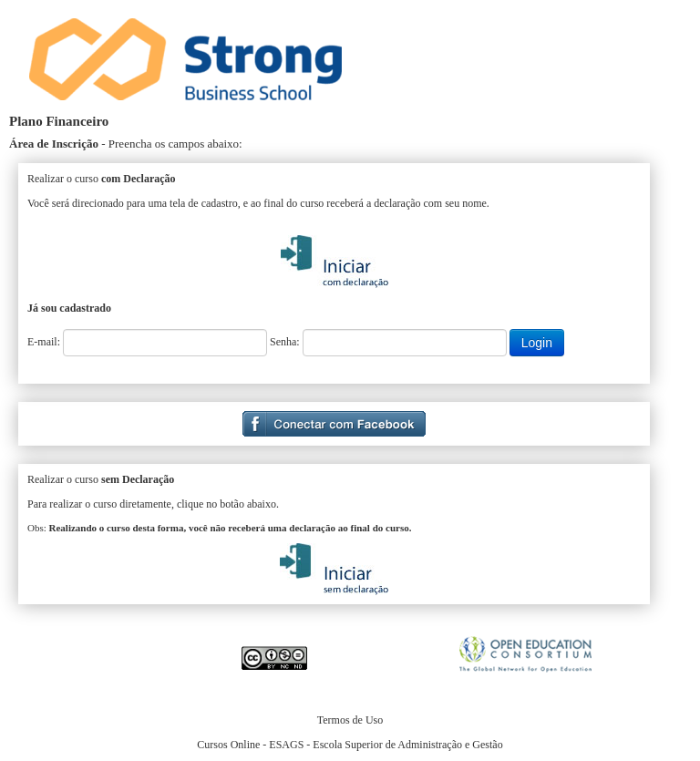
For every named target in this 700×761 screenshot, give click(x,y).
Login (537, 343)
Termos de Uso (350, 720)
